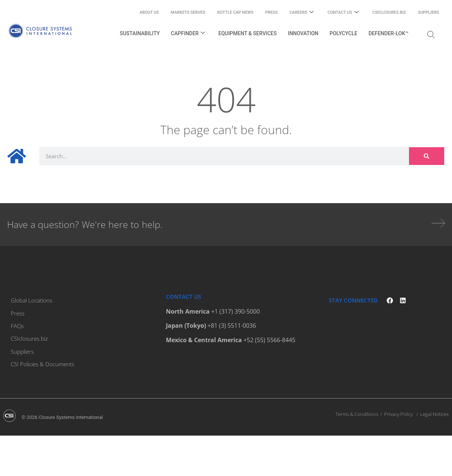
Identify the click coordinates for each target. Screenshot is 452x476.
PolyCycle (343, 33)
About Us (149, 12)
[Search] (427, 156)
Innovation (303, 33)
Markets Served (188, 12)
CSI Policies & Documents (42, 363)
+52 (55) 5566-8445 (269, 340)
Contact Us (343, 13)
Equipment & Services (247, 33)
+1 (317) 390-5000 (235, 311)
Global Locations (32, 300)
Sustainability (140, 33)
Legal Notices (434, 413)
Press (271, 12)
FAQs (17, 325)
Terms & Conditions (357, 413)
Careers (301, 13)
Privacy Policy (399, 413)
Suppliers (428, 12)
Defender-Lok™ (389, 33)
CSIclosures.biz (389, 12)
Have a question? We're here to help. (85, 224)
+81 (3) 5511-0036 (232, 325)
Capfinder (188, 34)
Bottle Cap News (235, 12)
